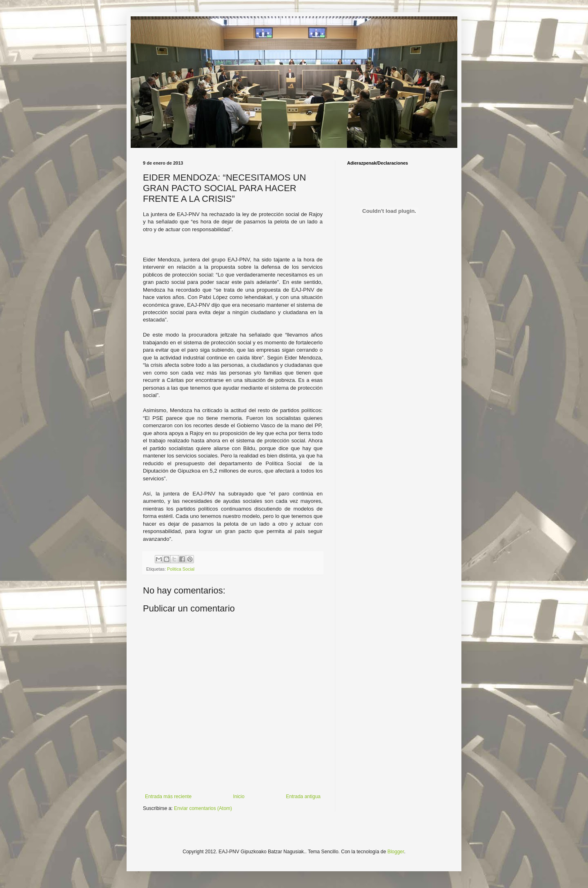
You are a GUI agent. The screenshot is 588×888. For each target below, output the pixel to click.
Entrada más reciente (168, 797)
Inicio (239, 797)
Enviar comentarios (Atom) (203, 808)
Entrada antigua (303, 797)
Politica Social (181, 569)
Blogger (396, 852)
